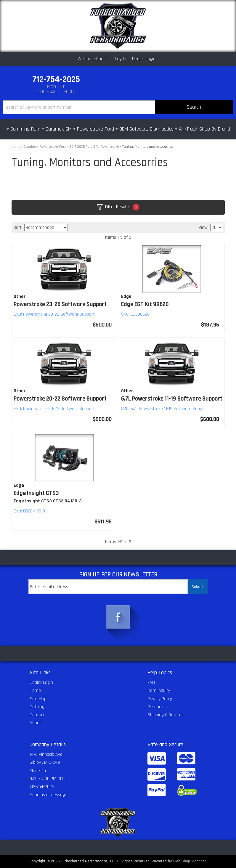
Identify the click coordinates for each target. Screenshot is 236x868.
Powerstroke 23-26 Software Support (60, 304)
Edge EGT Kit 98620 (145, 304)
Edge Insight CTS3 (36, 493)
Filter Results (118, 207)
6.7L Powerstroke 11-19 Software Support (172, 399)
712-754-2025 (42, 787)
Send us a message (48, 795)
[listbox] (46, 228)
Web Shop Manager (190, 861)
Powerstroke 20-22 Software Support (60, 399)
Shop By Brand (215, 129)
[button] (118, 107)
